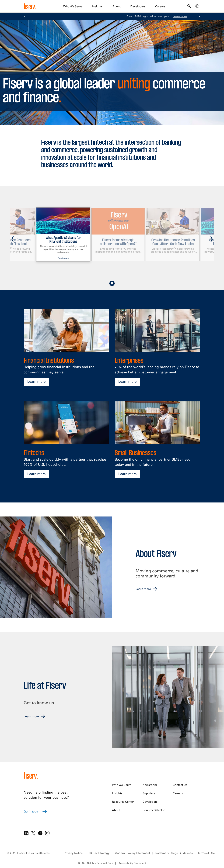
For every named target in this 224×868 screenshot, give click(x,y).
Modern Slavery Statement (132, 853)
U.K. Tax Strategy (99, 853)
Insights (97, 6)
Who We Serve (73, 6)
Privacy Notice (73, 853)
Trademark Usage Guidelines (174, 853)
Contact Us (180, 785)
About (116, 6)
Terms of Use (206, 853)
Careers (160, 6)
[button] (25, 16)
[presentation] (13, 238)
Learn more (36, 381)
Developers (138, 6)
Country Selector (154, 810)
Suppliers (149, 793)
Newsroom (150, 785)
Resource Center (123, 802)
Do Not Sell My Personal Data (96, 863)
